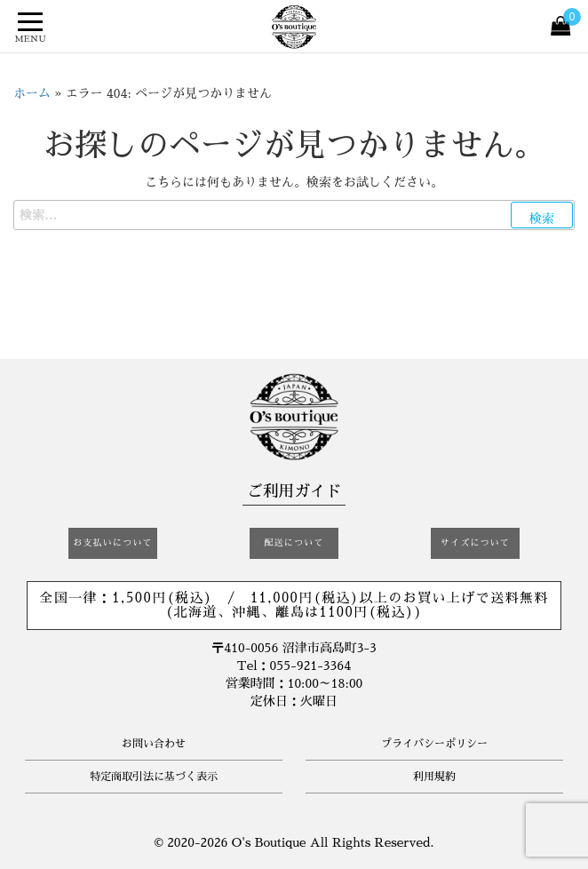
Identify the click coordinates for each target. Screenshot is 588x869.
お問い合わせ (154, 744)
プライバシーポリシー (434, 744)
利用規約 (434, 777)
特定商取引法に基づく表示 (154, 777)
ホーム (32, 93)
